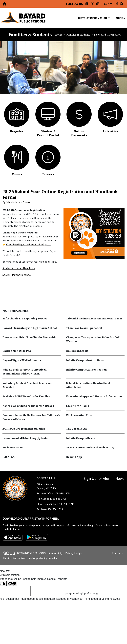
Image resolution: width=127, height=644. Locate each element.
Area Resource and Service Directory (90, 448)
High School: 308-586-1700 (52, 499)
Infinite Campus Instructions (85, 360)
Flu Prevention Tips (79, 415)
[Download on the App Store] (13, 537)
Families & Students (78, 35)
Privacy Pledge (74, 553)
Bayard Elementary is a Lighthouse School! (30, 328)
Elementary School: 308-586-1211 (55, 504)
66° (106, 4)
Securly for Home (78, 406)
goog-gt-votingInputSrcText (45, 599)
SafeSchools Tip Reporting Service (25, 319)
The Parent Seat (76, 429)
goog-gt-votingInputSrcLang (81, 593)
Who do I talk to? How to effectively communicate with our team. (25, 372)
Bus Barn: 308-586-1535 (50, 509)
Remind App (74, 457)
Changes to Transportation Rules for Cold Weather (93, 339)
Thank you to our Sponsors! (84, 328)
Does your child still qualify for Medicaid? (29, 337)
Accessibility (55, 553)
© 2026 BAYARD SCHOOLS (31, 553)
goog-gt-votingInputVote (106, 599)
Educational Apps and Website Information (94, 396)
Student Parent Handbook (17, 275)
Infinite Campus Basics (81, 438)
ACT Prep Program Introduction (24, 429)
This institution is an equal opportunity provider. (30, 558)
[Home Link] (5, 4)
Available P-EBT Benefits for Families (26, 396)
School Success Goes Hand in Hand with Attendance (91, 385)
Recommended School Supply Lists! (25, 438)
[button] (110, 18)
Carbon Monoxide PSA (17, 351)
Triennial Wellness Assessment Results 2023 (94, 319)
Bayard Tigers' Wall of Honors (22, 360)
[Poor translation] (12, 584)
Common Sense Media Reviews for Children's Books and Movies (31, 417)
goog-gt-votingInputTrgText (76, 599)
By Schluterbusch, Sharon (17, 202)
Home (59, 35)
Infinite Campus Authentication (86, 370)
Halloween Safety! (78, 351)
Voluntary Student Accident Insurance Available (27, 385)
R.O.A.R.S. (9, 457)
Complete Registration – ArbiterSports (29, 244)
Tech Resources (13, 448)
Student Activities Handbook (19, 268)
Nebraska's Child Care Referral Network (28, 406)
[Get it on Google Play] (37, 537)
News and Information (108, 35)
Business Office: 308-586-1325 (53, 493)
